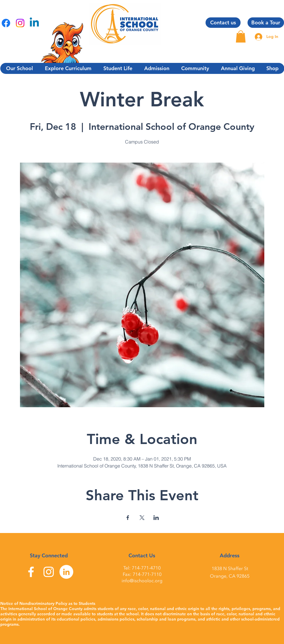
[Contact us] (223, 23)
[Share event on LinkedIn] (156, 518)
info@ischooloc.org (142, 581)
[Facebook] (6, 23)
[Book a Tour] (266, 23)
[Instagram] (20, 23)
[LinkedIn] (66, 572)
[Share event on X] (142, 518)
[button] (241, 37)
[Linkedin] (34, 23)
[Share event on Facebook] (128, 518)
